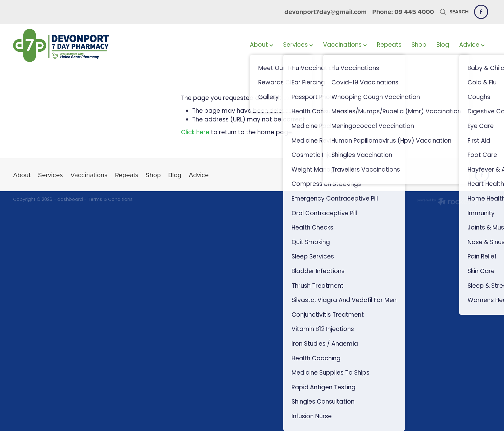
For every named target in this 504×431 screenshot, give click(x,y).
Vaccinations (345, 45)
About (262, 45)
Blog (443, 45)
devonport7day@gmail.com (326, 12)
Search (454, 12)
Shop (419, 45)
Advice (472, 45)
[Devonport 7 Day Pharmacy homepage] (61, 45)
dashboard (70, 200)
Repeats (389, 45)
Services (298, 45)
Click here (195, 133)
